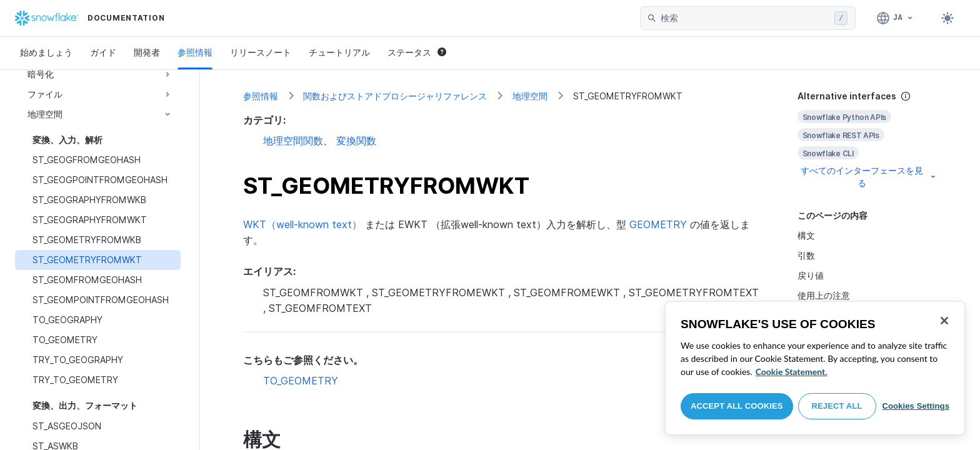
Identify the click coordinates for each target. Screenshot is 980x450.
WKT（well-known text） (302, 224)
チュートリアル (339, 52)
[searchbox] (745, 18)
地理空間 (530, 96)
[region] (815, 368)
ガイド (103, 52)
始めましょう (46, 52)
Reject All (837, 406)
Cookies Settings (916, 406)
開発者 (147, 52)
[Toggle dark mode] (947, 18)
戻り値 (811, 275)
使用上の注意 (824, 295)
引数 (806, 255)
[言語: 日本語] (895, 18)
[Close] (944, 321)
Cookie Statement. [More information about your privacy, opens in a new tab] (792, 372)
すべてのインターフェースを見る (869, 177)
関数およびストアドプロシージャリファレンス (395, 96)
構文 (806, 235)
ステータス (417, 52)
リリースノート (261, 52)
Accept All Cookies (737, 406)
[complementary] (867, 140)
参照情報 (195, 52)
